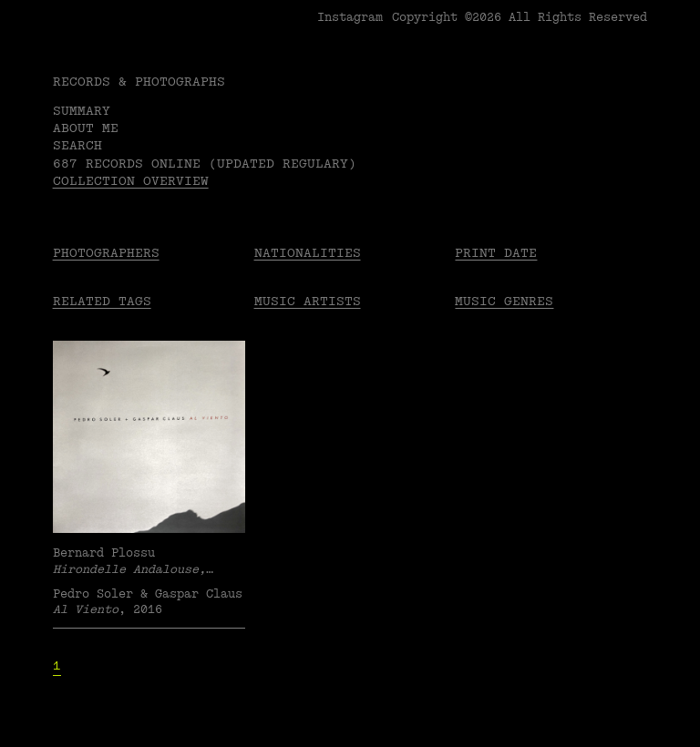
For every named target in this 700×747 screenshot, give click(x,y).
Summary (82, 111)
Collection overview (131, 181)
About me (86, 128)
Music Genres (504, 301)
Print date (496, 253)
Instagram (350, 17)
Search (77, 145)
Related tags (102, 301)
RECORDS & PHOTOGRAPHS (139, 82)
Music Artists (308, 301)
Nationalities (308, 253)
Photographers (106, 253)
